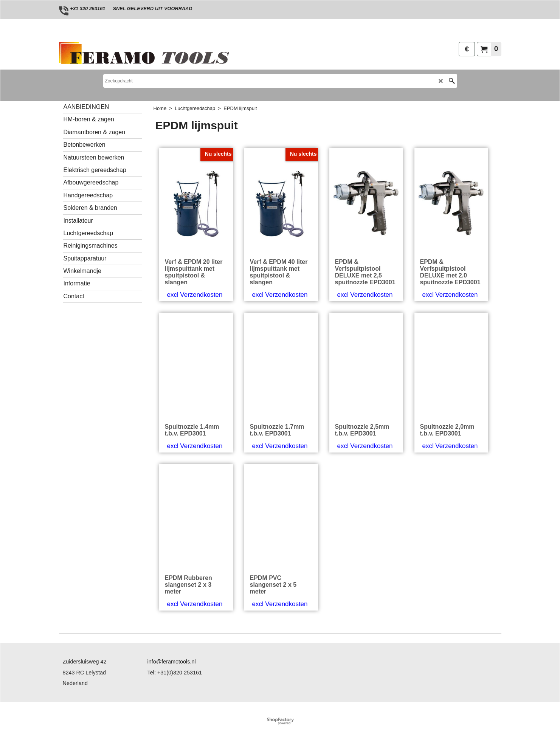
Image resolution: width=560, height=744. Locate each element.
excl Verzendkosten (195, 295)
